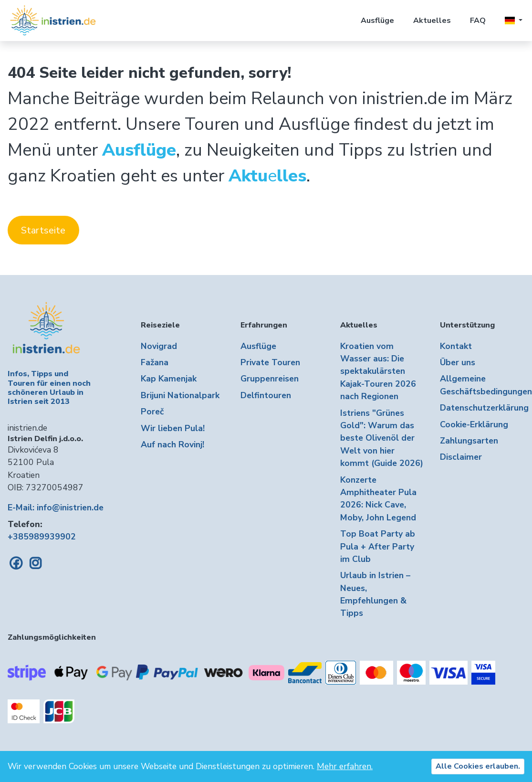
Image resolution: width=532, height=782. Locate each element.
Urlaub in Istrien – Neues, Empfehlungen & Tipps (375, 594)
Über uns (458, 362)
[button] (514, 21)
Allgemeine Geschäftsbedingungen (482, 385)
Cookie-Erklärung (474, 424)
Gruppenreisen (270, 379)
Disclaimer (461, 457)
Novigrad (159, 346)
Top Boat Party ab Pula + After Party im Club (378, 546)
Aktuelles (432, 21)
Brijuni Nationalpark (180, 395)
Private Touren (270, 362)
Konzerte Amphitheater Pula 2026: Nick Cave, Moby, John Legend (378, 499)
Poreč (152, 412)
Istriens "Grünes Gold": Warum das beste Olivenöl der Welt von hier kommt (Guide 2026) (382, 438)
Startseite (43, 230)
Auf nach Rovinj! (172, 444)
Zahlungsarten (469, 441)
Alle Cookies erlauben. (478, 766)
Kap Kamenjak (169, 379)
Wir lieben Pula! (173, 428)
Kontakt (456, 346)
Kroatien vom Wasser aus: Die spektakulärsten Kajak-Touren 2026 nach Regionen (378, 371)
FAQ (478, 21)
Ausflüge (377, 21)
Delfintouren (266, 395)
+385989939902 (42, 537)
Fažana (155, 362)
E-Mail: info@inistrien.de (56, 507)
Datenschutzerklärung (482, 408)
